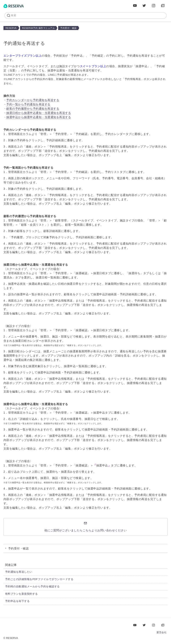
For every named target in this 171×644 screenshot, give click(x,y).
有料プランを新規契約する (21, 594)
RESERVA (11, 28)
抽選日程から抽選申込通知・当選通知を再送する (39, 113)
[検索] (87, 16)
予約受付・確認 (68, 28)
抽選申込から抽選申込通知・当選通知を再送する (39, 117)
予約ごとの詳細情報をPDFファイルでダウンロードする (39, 579)
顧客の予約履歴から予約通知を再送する (33, 109)
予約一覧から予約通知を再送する (28, 104)
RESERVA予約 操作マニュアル (38, 28)
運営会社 (161, 632)
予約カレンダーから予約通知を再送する (33, 100)
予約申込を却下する (17, 601)
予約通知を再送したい (19, 572)
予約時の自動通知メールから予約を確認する (32, 587)
